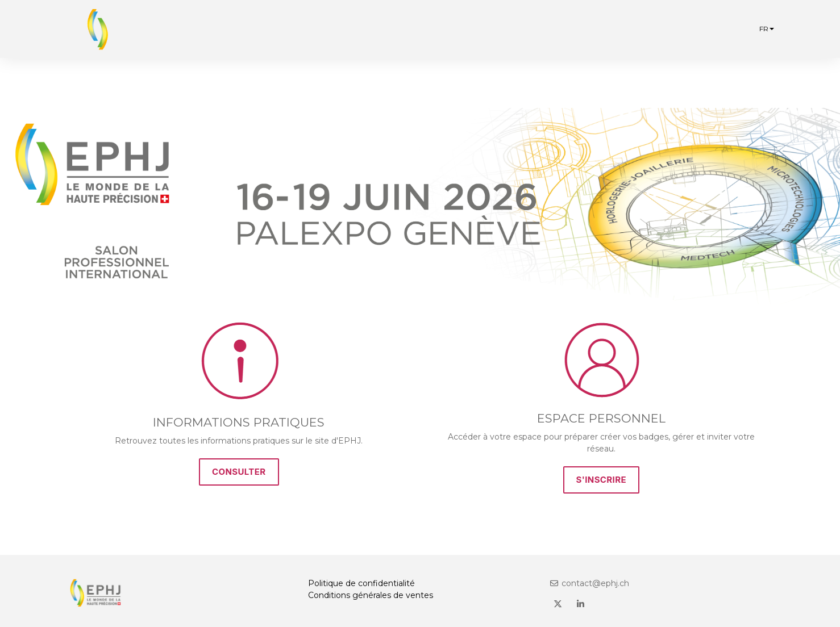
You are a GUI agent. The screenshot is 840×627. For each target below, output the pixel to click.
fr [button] (767, 29)
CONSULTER (239, 472)
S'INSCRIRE (602, 480)
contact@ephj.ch (590, 583)
